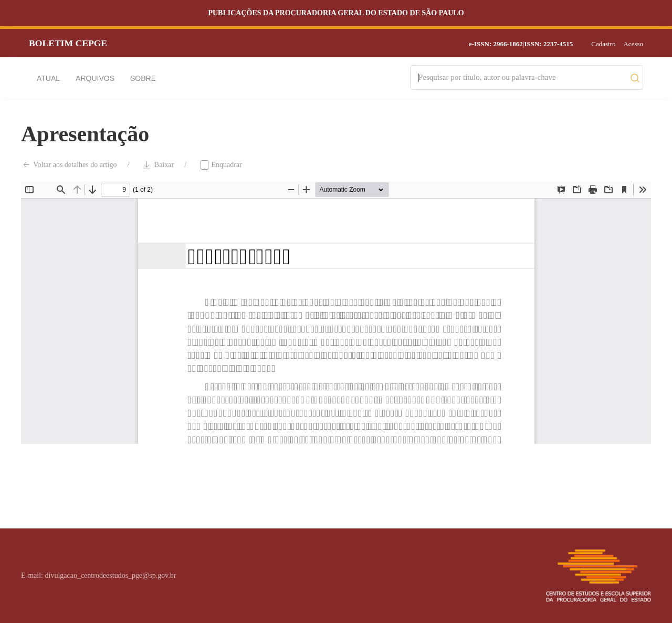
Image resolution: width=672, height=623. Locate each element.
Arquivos (95, 78)
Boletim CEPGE (68, 43)
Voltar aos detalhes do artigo (69, 165)
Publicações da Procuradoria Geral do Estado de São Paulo (336, 13)
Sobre (143, 78)
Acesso (633, 44)
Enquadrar (220, 165)
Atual (48, 78)
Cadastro (603, 44)
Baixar (158, 165)
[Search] (522, 77)
